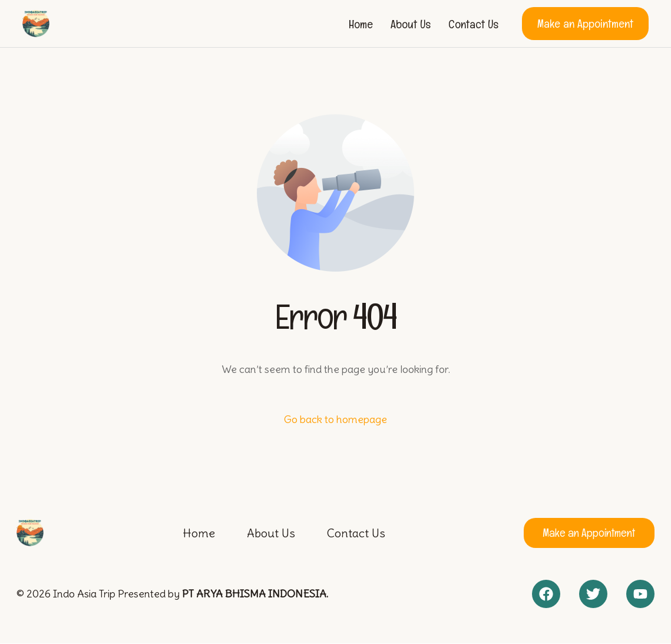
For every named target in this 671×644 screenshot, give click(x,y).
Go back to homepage (335, 419)
